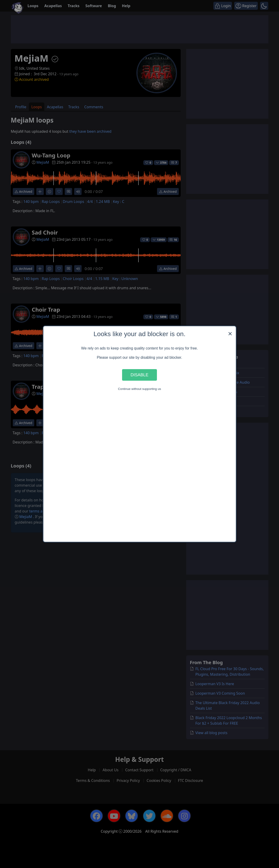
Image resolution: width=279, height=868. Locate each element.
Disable (140, 375)
